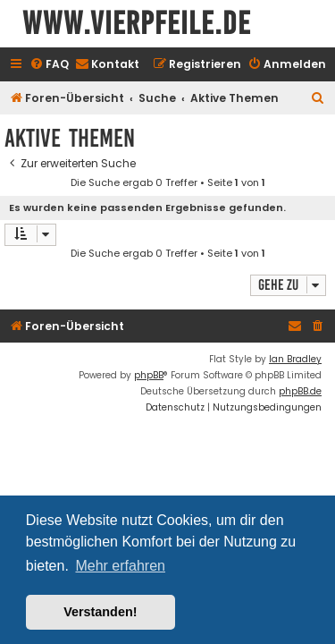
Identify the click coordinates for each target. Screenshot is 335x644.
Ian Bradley (295, 359)
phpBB (149, 375)
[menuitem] (49, 65)
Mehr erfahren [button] (120, 566)
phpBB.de (300, 391)
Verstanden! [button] (100, 612)
